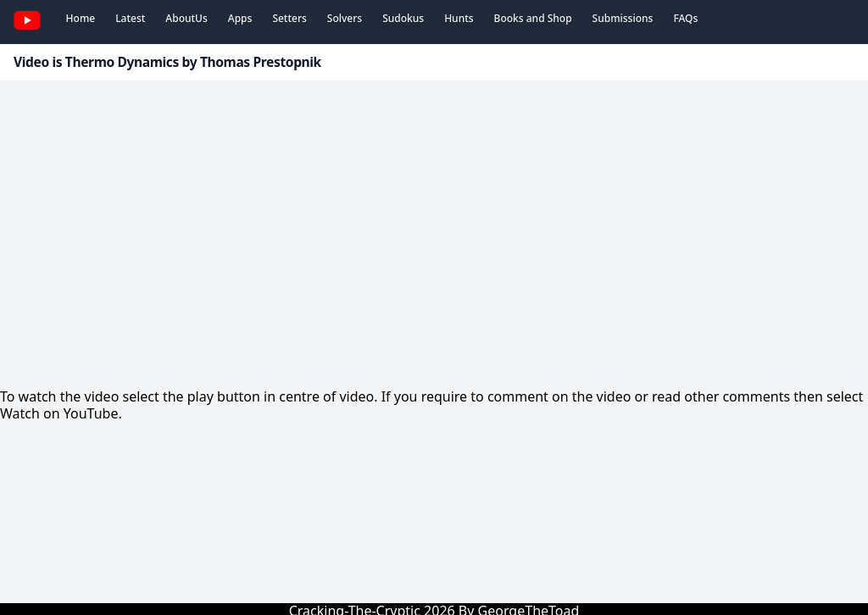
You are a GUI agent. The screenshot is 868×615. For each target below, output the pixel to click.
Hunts (459, 18)
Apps (240, 18)
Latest (130, 18)
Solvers (345, 18)
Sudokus (403, 18)
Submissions (623, 18)
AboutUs (186, 18)
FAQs (685, 18)
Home (81, 18)
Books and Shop (533, 18)
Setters (289, 18)
